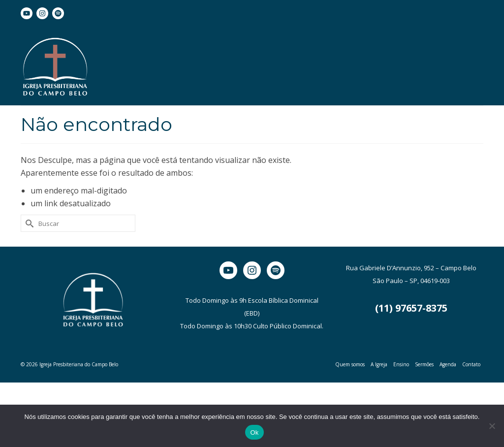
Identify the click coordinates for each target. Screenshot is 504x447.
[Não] (492, 426)
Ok (254, 432)
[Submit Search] (28, 223)
